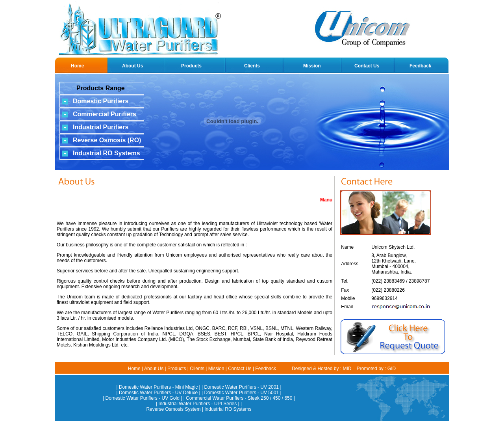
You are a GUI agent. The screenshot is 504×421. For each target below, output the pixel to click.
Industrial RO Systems (228, 409)
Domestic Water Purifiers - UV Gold (143, 398)
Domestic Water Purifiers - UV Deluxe (158, 393)
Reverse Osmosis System (173, 409)
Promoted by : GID (376, 369)
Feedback (420, 66)
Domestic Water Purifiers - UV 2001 (241, 387)
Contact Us (367, 66)
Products (191, 66)
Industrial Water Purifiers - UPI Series (197, 404)
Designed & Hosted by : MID (321, 369)
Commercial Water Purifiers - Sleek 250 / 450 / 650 (239, 398)
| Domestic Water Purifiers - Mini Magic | (159, 387)
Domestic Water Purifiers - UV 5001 (241, 393)
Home (77, 66)
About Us (132, 66)
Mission (312, 66)
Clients (252, 66)
